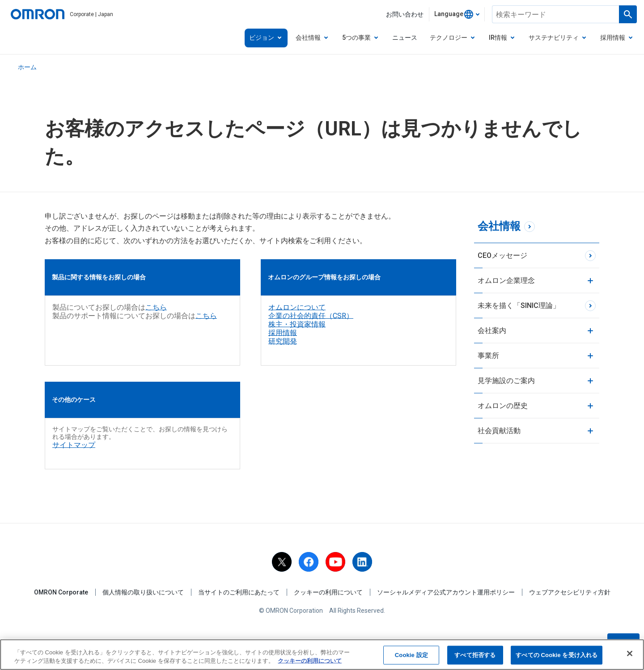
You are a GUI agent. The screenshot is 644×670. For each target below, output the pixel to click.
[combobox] (457, 14)
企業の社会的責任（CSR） (311, 316)
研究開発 (283, 341)
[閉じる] (630, 654)
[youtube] (335, 562)
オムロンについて (297, 307)
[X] (282, 562)
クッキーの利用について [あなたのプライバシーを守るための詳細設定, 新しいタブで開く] (310, 661)
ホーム (27, 67)
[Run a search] (628, 14)
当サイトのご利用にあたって (239, 592)
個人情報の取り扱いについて (143, 592)
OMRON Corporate (61, 592)
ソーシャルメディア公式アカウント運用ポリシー (446, 592)
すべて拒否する (475, 655)
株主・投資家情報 (297, 324)
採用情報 (283, 333)
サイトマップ (74, 445)
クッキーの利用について (328, 592)
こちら (156, 307)
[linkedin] (362, 562)
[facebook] (309, 562)
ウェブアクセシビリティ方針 (570, 592)
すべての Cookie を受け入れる (557, 655)
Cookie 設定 (411, 655)
